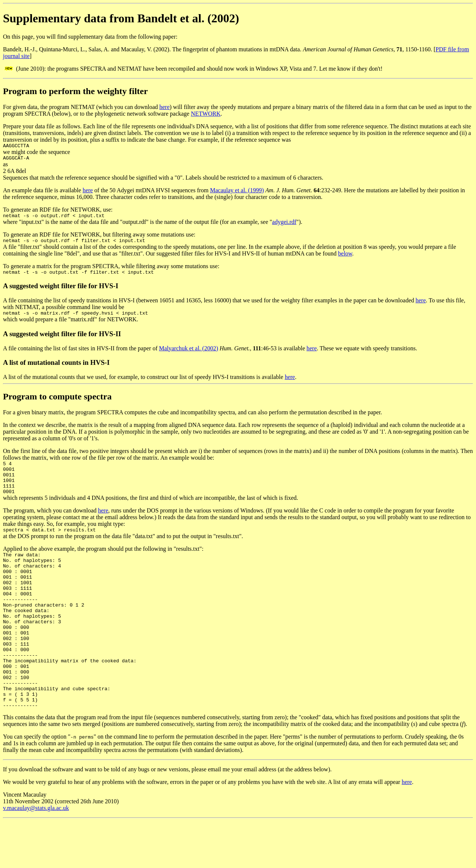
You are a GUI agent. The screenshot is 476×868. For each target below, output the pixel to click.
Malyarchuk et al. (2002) (188, 355)
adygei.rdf (284, 225)
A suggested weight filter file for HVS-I (61, 291)
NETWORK (206, 114)
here (165, 107)
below (345, 258)
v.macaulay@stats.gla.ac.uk (36, 855)
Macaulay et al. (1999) (237, 192)
